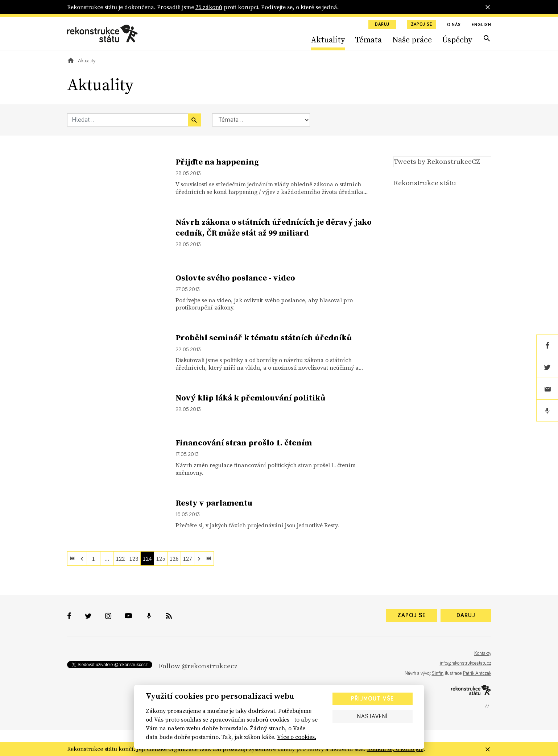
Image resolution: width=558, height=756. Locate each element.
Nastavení (372, 716)
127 (187, 558)
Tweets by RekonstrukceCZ (437, 161)
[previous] (82, 558)
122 (120, 558)
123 (134, 558)
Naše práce (412, 40)
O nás (454, 25)
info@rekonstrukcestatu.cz (466, 663)
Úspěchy (457, 40)
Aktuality (328, 40)
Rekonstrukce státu (425, 183)
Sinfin (438, 673)
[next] (199, 558)
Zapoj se (422, 25)
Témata (368, 40)
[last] (209, 558)
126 (174, 558)
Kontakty (483, 653)
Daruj (382, 25)
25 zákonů (209, 7)
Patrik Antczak (477, 673)
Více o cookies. (297, 737)
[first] (72, 558)
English (481, 25)
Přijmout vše (372, 699)
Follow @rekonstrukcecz (198, 666)
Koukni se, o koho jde (395, 749)
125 (161, 558)
